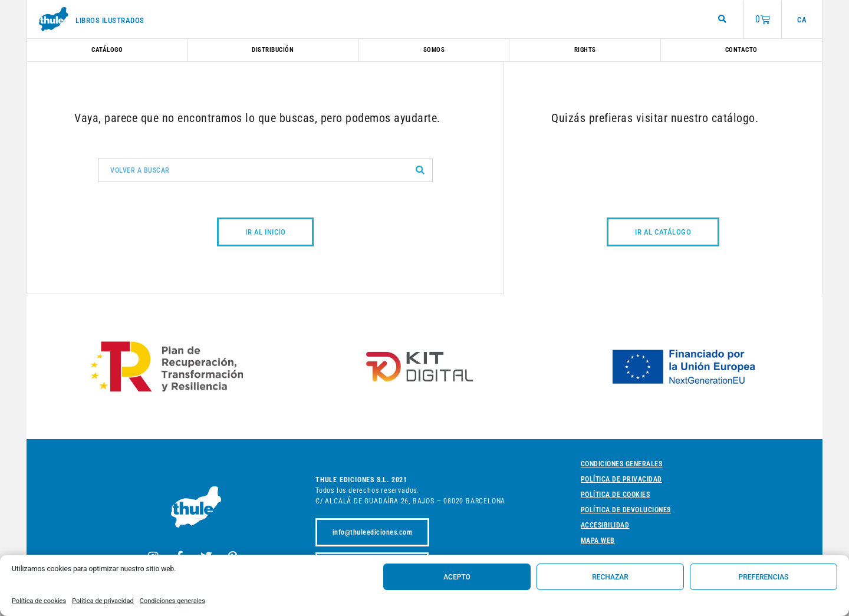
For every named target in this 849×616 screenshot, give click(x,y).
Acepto (457, 577)
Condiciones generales (172, 601)
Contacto (741, 50)
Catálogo (107, 50)
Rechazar (610, 577)
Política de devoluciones (626, 510)
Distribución (273, 50)
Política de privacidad (103, 601)
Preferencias (764, 577)
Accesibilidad (605, 525)
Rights (585, 50)
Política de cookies (39, 601)
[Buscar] (420, 170)
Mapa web (598, 541)
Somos (434, 50)
